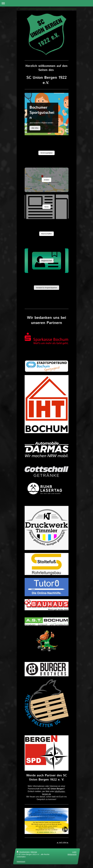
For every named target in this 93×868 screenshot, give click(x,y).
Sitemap (34, 852)
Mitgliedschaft (47, 261)
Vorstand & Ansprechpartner (46, 288)
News (46, 207)
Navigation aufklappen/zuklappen (46, 3)
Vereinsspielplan (47, 153)
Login (74, 852)
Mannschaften (47, 234)
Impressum (21, 862)
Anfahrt (46, 180)
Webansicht (72, 854)
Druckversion (23, 852)
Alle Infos (35, 128)
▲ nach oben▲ (63, 842)
